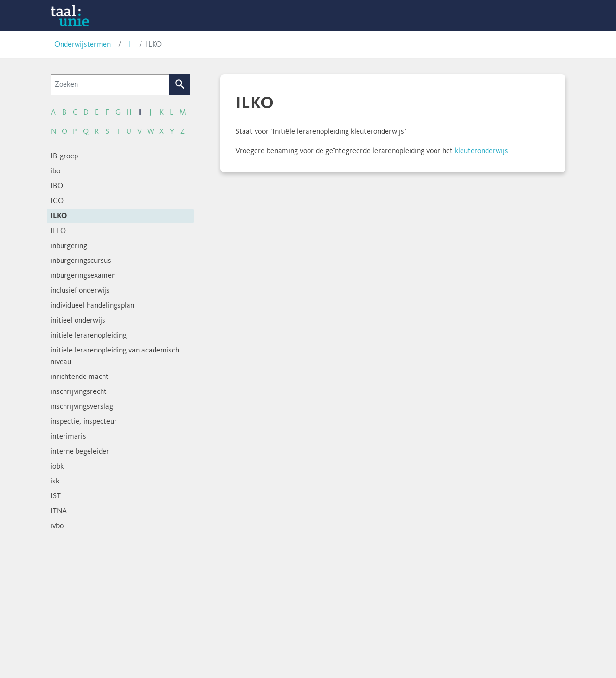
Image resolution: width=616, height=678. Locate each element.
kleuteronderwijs (481, 151)
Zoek (180, 85)
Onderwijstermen (83, 45)
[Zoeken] (110, 85)
